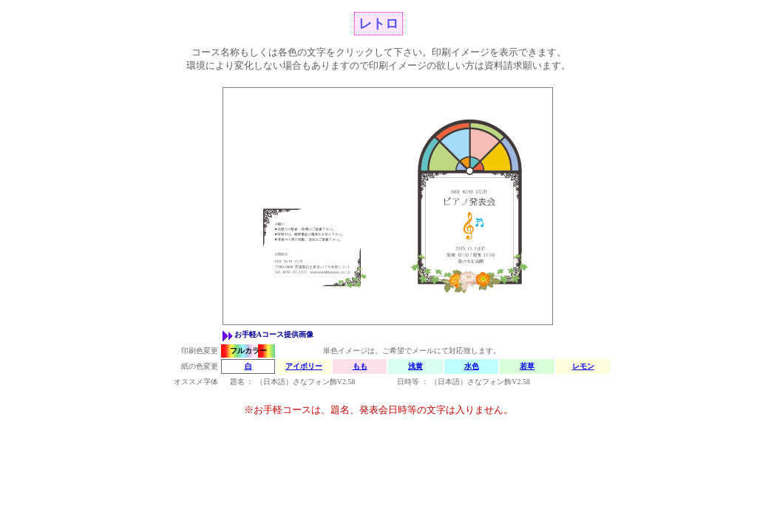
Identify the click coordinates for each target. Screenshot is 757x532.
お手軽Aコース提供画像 (274, 334)
